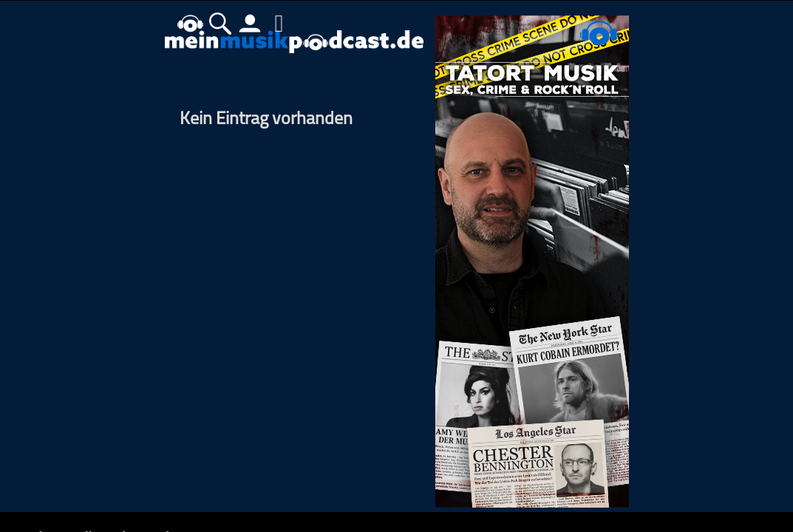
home (191, 23)
